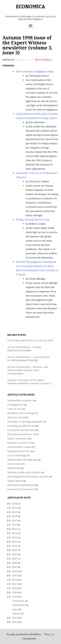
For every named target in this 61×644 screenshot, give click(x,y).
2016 (14, 525)
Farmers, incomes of (19, 443)
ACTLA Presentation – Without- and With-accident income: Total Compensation (28, 370)
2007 (14, 558)
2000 (14, 588)
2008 (14, 554)
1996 (14, 622)
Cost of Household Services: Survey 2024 (30, 340)
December (19, 601)
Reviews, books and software (24, 472)
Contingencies (15, 405)
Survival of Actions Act (20, 489)
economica (45, 60)
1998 (14, 597)
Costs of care (15, 409)
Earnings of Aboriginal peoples (25, 421)
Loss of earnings (17, 455)
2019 (14, 512)
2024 (14, 503)
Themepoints (29, 639)
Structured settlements (20, 485)
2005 (14, 567)
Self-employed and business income (28, 476)
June (15, 609)
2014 (14, 533)
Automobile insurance (20, 400)
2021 (14, 508)
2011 (14, 546)
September (19, 605)
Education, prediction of (21, 434)
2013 (14, 537)
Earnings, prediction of (21, 426)
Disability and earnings (21, 413)
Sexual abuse (15, 481)
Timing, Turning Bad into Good (33, 220)
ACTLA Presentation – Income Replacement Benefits (24, 349)
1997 (14, 618)
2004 (14, 571)
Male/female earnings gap (22, 460)
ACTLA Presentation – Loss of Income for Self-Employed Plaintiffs (29, 359)
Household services (19, 451)
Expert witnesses (17, 438)
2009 (14, 550)
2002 (14, 580)
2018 (14, 516)
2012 (14, 542)
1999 (14, 592)
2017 (14, 520)
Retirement (14, 468)
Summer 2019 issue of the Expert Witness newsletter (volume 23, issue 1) (30, 382)
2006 (14, 563)
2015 (14, 529)
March (17, 613)
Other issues (14, 464)
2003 (14, 575)
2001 (14, 584)
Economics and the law (21, 430)
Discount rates (16, 417)
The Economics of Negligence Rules (35, 71)
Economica (31, 7)
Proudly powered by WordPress (24, 634)
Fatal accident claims (19, 447)
